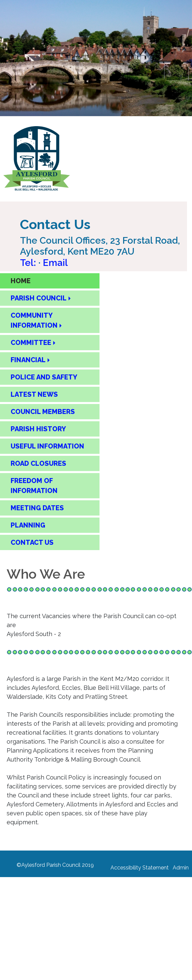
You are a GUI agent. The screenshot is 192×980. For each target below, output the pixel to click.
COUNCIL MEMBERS (43, 412)
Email (55, 263)
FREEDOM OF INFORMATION (34, 486)
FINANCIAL (28, 360)
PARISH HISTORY (38, 429)
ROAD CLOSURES (38, 463)
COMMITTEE (31, 343)
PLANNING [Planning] (28, 525)
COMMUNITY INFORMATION (34, 320)
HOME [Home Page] (21, 281)
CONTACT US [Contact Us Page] (32, 542)
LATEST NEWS (34, 394)
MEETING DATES (37, 508)
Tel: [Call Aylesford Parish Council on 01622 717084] (29, 263)
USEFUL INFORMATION (47, 446)
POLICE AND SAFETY (44, 377)
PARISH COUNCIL (39, 298)
